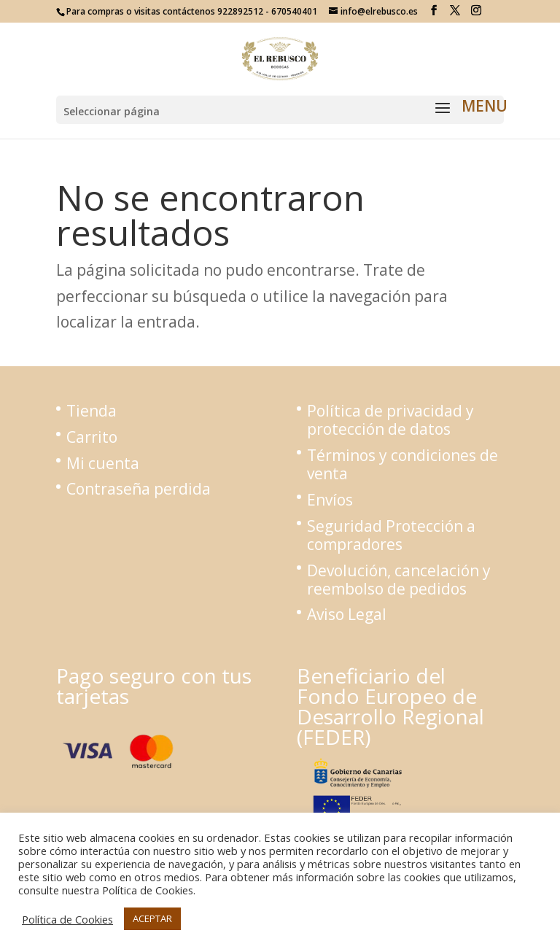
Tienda (92, 411)
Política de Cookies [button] (67, 919)
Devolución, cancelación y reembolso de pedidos (399, 580)
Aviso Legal (347, 614)
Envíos (330, 500)
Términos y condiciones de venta (402, 464)
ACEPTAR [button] (152, 918)
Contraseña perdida (139, 489)
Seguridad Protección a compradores (391, 535)
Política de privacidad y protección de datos (390, 420)
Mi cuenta (103, 463)
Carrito (92, 437)
